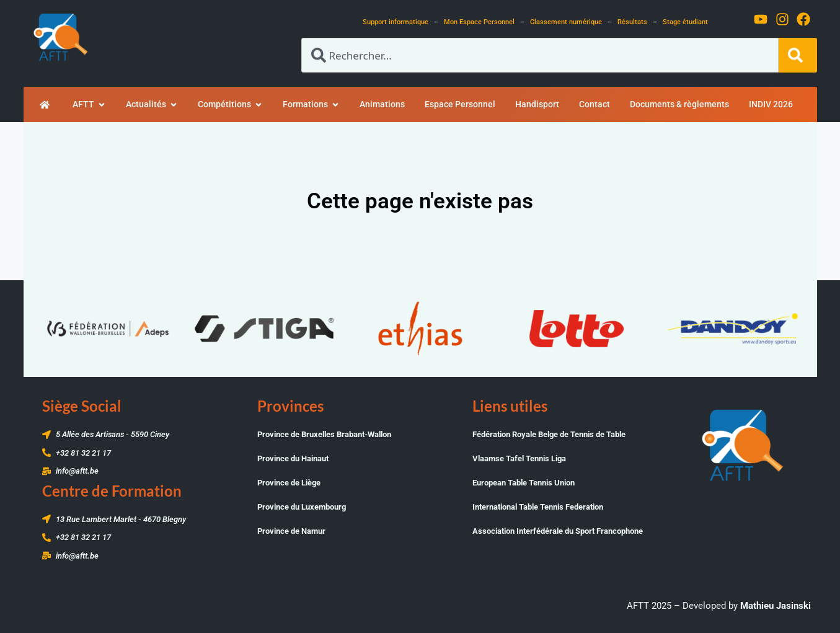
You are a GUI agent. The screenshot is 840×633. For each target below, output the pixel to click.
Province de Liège (289, 483)
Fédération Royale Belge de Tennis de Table (549, 434)
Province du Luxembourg (302, 507)
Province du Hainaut (293, 458)
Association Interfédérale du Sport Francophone (558, 531)
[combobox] (540, 55)
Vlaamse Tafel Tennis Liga (519, 458)
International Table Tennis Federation (538, 507)
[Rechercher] (798, 55)
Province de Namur (291, 531)
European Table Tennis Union (524, 483)
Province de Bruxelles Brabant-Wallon (324, 434)
